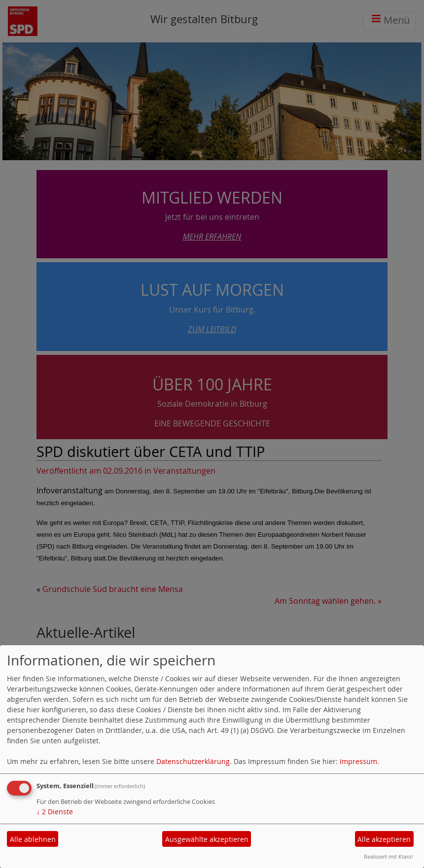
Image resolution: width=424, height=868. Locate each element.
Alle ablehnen (33, 839)
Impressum (358, 761)
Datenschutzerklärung (193, 761)
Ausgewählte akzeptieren (207, 839)
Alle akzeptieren (384, 839)
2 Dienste (55, 812)
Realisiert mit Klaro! (389, 856)
